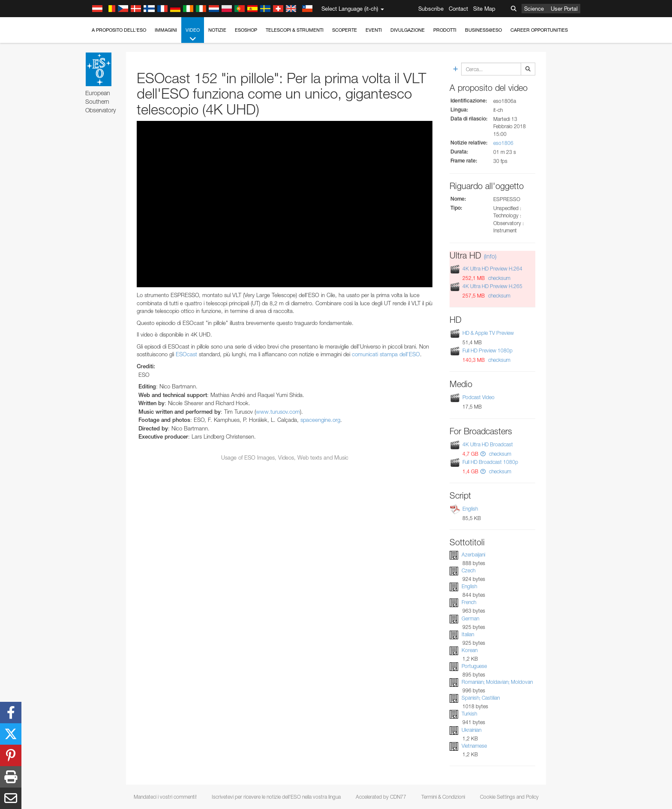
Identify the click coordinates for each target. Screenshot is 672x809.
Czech (468, 570)
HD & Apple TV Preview (488, 333)
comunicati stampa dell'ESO (386, 354)
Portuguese (474, 666)
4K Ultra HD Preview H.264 (492, 269)
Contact (458, 9)
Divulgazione (408, 30)
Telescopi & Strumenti (295, 30)
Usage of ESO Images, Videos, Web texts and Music (285, 457)
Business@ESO (483, 30)
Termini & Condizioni (443, 797)
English (470, 509)
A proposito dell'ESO (119, 30)
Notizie (217, 30)
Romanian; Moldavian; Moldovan (497, 682)
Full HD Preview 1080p (487, 350)
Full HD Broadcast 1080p (490, 462)
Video (193, 35)
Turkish (469, 714)
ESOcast (186, 354)
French (469, 602)
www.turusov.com (278, 412)
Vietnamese (474, 746)
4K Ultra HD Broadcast (488, 444)
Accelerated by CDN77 (381, 797)
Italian (468, 634)
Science (534, 9)
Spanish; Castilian (481, 698)
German (470, 618)
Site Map (484, 9)
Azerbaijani (473, 555)
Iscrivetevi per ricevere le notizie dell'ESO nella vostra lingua (276, 797)
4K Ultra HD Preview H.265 (492, 286)
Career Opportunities (539, 30)
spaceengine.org (320, 420)
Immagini (166, 30)
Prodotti (445, 30)
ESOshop (246, 30)
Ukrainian (471, 730)
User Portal (564, 9)
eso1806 (503, 143)
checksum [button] (499, 278)
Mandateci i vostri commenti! (165, 797)
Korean (469, 650)
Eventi (374, 30)
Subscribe (431, 9)
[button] (483, 454)
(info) (490, 256)
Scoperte (345, 30)
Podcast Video (478, 397)
